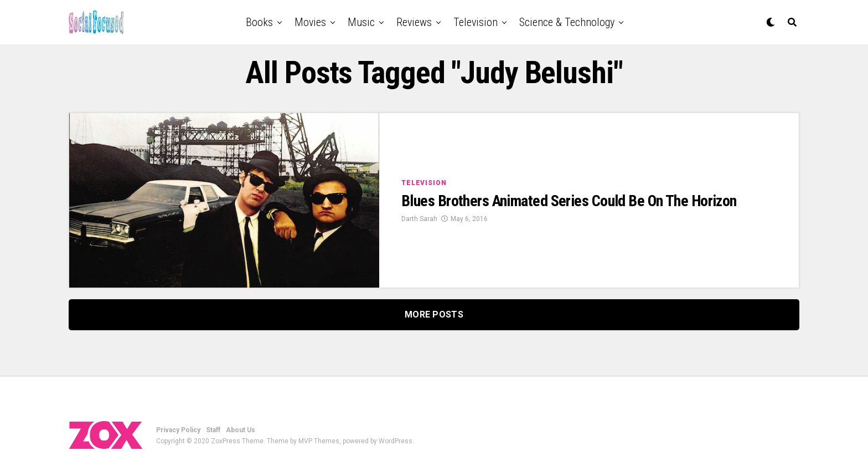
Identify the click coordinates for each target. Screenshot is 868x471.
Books (259, 22)
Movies (310, 22)
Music (361, 22)
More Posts (434, 314)
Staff (213, 430)
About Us (241, 430)
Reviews (414, 22)
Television (476, 22)
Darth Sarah (419, 219)
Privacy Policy (178, 430)
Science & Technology (567, 22)
